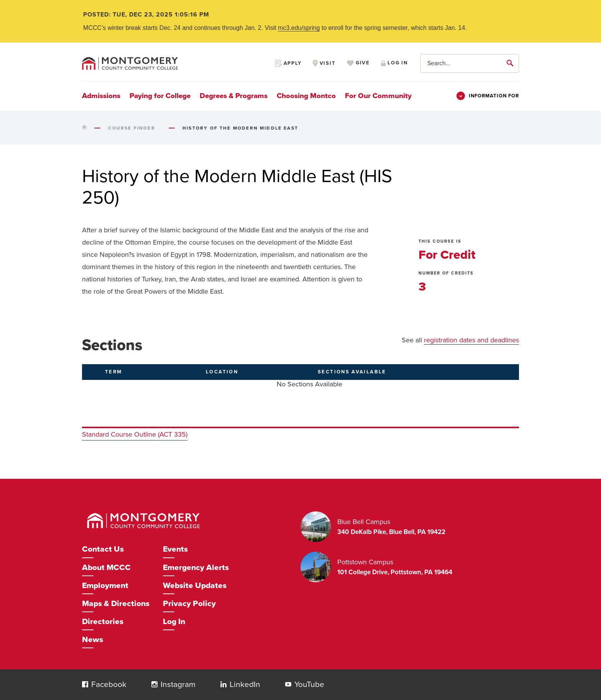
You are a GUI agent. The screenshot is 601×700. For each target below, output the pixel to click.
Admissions (101, 96)
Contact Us (103, 549)
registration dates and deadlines (471, 340)
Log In (174, 622)
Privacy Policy (189, 604)
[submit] (511, 63)
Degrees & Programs (234, 96)
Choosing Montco (306, 96)
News (93, 640)
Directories (103, 622)
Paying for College (160, 96)
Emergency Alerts (196, 568)
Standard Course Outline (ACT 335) (135, 434)
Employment (105, 586)
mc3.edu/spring (299, 28)
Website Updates (195, 586)
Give (358, 63)
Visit (324, 63)
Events (175, 549)
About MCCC (106, 568)
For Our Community (378, 96)
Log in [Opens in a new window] (394, 63)
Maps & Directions (116, 604)
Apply (288, 63)
